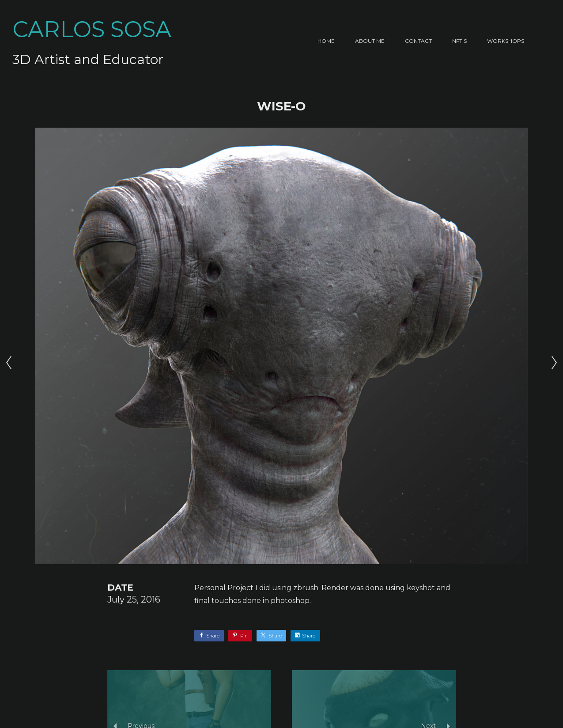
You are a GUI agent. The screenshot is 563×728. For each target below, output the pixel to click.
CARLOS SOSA (92, 29)
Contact (418, 41)
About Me (370, 41)
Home (326, 41)
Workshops (506, 41)
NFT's (459, 41)
